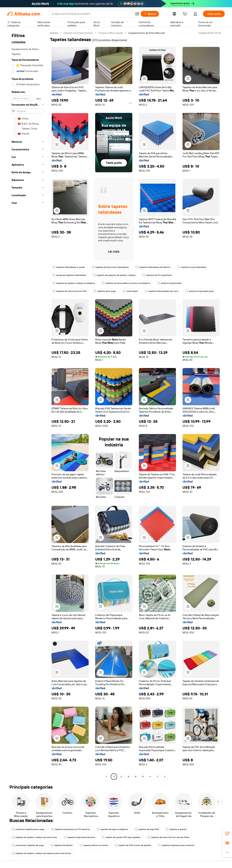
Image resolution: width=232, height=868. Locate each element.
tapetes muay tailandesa (192, 267)
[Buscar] (150, 14)
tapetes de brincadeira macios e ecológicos (126, 283)
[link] (227, 833)
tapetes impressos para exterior (176, 845)
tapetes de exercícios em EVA (70, 291)
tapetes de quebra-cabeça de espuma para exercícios (41, 853)
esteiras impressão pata (199, 291)
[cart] (185, 14)
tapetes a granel (176, 829)
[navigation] (28, 405)
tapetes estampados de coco (162, 291)
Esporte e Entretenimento (78, 33)
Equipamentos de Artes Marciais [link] (147, 33)
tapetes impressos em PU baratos (70, 829)
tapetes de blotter (62, 845)
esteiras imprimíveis (169, 283)
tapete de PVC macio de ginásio (133, 845)
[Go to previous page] (107, 777)
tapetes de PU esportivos (157, 275)
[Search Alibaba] (92, 14)
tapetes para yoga (105, 291)
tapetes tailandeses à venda (69, 267)
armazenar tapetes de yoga (28, 845)
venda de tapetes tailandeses (69, 275)
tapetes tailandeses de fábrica (153, 267)
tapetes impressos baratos (79, 837)
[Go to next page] (165, 777)
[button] (137, 14)
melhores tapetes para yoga (28, 829)
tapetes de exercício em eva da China (168, 837)
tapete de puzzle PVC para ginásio (121, 837)
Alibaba (54, 33)
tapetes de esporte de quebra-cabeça (114, 275)
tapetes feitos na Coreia (94, 845)
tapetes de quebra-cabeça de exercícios (34, 837)
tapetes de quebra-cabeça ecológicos (74, 283)
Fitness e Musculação (111, 33)
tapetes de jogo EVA (147, 829)
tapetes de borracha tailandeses (110, 267)
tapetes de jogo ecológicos (112, 829)
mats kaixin (130, 291)
